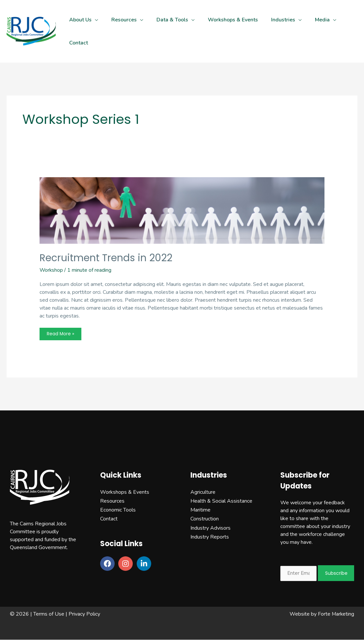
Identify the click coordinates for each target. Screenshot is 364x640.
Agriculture (203, 492)
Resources (112, 501)
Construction (205, 519)
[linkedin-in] (145, 564)
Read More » (61, 335)
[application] (95, 20)
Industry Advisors (210, 528)
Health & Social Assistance (221, 501)
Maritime (200, 510)
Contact (109, 519)
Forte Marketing (336, 614)
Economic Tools (118, 510)
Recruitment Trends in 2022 (106, 258)
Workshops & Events (125, 492)
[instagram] (127, 564)
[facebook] (109, 564)
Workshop (52, 270)
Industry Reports (210, 537)
